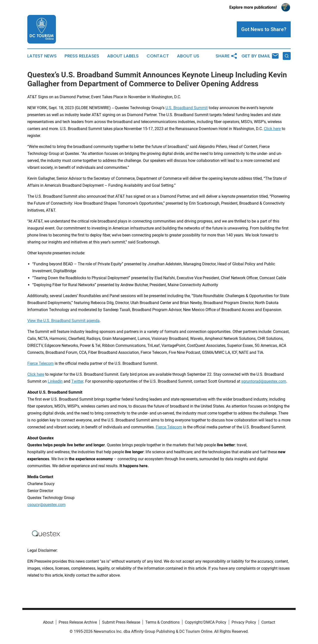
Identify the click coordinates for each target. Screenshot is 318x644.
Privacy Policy (244, 622)
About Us (188, 56)
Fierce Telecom (40, 363)
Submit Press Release (121, 622)
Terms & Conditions (162, 622)
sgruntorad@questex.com (264, 381)
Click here (272, 129)
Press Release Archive (78, 622)
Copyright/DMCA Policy (206, 622)
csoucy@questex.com (46, 505)
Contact (158, 56)
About (48, 622)
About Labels (123, 56)
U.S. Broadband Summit (187, 108)
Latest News (42, 56)
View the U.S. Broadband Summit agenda (63, 321)
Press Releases (82, 56)
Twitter (77, 381)
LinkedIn (55, 381)
